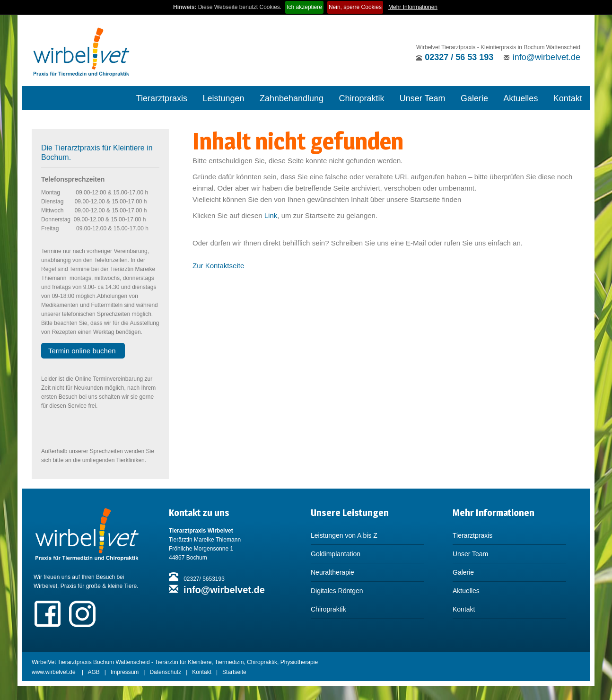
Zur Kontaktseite (218, 266)
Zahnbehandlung (292, 98)
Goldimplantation (336, 554)
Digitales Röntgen (337, 591)
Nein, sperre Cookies (355, 7)
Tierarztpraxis (162, 98)
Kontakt (568, 98)
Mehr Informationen (413, 7)
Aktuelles (520, 98)
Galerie (474, 98)
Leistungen (223, 98)
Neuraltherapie (332, 572)
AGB (94, 672)
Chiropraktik (361, 98)
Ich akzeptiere (304, 7)
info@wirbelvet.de (546, 57)
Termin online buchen (83, 351)
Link (271, 215)
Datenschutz (165, 672)
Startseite (234, 672)
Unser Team (423, 98)
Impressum (125, 672)
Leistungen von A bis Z (344, 535)
